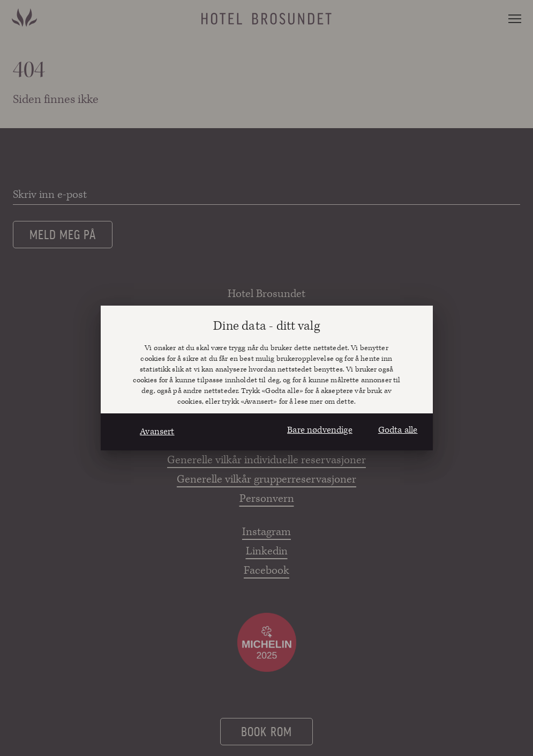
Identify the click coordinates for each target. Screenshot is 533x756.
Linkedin (267, 551)
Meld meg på (63, 234)
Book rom (266, 731)
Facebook (266, 570)
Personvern (267, 499)
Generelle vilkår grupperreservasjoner (266, 479)
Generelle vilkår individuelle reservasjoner (266, 460)
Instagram (266, 532)
